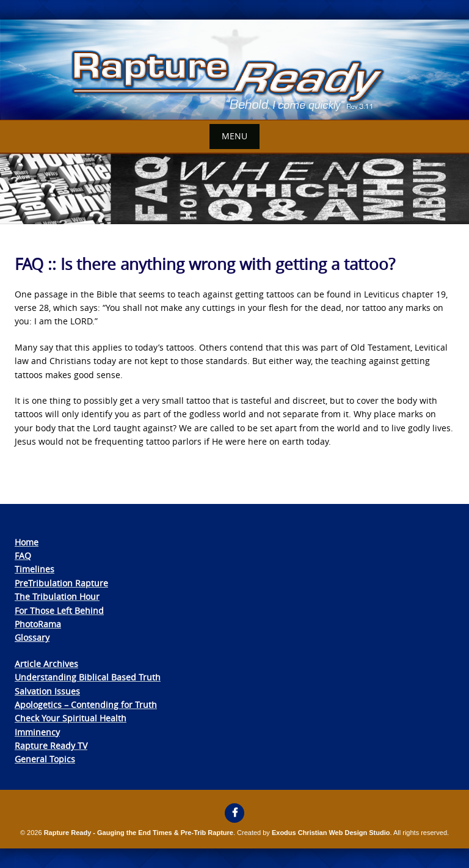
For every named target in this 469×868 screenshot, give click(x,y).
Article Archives (46, 664)
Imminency (37, 732)
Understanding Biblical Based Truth (88, 677)
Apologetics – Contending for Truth (86, 705)
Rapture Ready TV (51, 746)
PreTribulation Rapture (61, 583)
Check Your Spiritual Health (71, 718)
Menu (234, 136)
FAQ (23, 556)
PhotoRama (38, 624)
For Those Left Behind (59, 611)
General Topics (45, 759)
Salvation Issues (47, 691)
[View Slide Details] (234, 70)
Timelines (35, 569)
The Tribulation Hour (57, 596)
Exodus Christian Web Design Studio (331, 833)
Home (27, 542)
